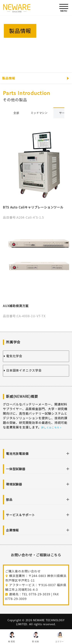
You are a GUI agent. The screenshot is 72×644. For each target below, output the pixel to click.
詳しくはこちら (51, 428)
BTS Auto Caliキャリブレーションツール (33, 207)
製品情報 (9, 78)
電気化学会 (13, 356)
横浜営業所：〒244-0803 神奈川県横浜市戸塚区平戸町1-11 (36, 578)
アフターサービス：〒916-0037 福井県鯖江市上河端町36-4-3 (36, 587)
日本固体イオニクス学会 (23, 370)
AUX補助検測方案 (16, 306)
